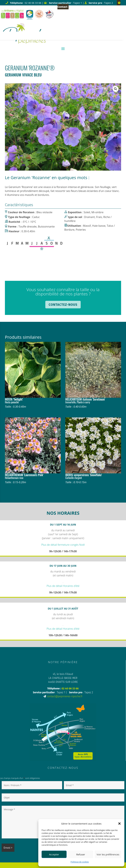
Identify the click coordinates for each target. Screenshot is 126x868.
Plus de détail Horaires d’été (63, 586)
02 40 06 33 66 (70, 688)
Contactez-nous (63, 305)
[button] (119, 824)
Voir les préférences (108, 854)
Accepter (54, 854)
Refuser (81, 854)
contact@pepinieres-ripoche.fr (65, 696)
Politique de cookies (80, 862)
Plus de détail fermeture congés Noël (63, 545)
